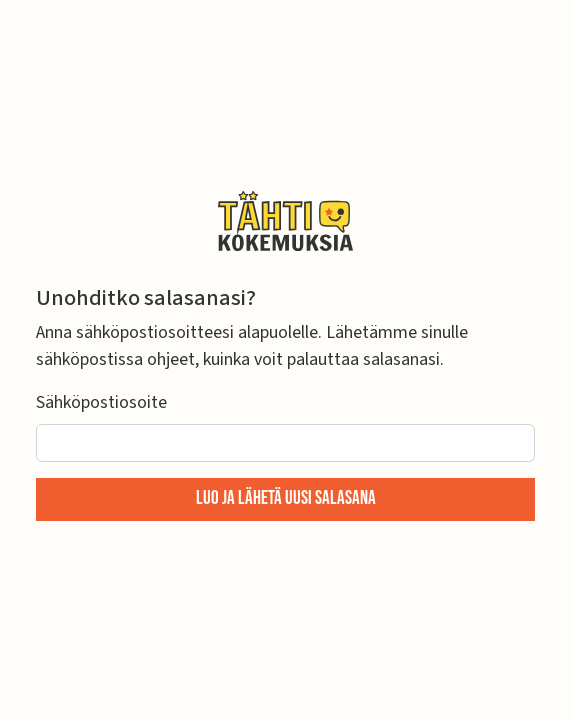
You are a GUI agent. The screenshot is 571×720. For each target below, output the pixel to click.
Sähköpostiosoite (101, 402)
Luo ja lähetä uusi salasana (286, 498)
